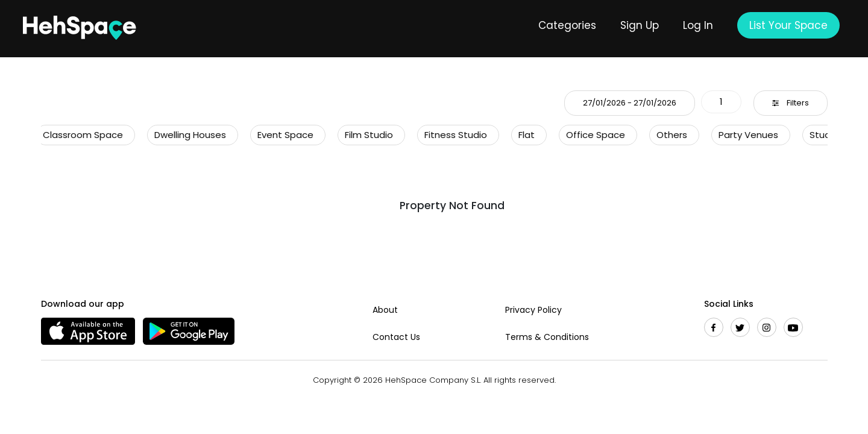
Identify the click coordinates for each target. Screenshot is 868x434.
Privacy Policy (533, 310)
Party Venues (745, 135)
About (385, 310)
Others (668, 135)
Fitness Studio (452, 135)
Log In (698, 25)
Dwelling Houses (187, 135)
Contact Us (396, 337)
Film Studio (365, 135)
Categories (567, 25)
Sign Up (640, 25)
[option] (85, 135)
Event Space (282, 135)
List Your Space (788, 25)
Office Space (592, 135)
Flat (523, 135)
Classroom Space (79, 135)
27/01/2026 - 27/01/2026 (630, 103)
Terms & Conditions (547, 337)
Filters (791, 103)
